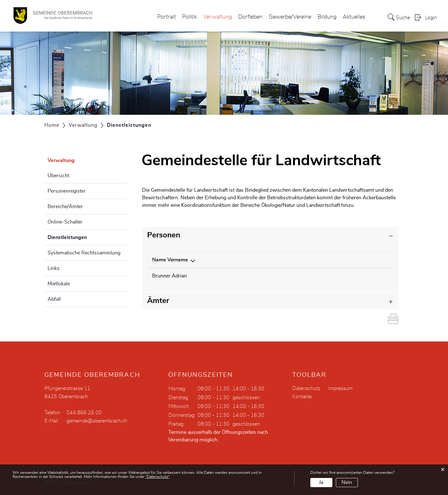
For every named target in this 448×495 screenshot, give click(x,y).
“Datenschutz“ (157, 477)
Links (54, 268)
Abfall (54, 299)
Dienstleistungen (83, 236)
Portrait (167, 17)
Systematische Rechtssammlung (84, 253)
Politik (190, 17)
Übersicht (58, 176)
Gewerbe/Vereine (290, 17)
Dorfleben (250, 17)
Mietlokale (59, 284)
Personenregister (67, 191)
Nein (347, 482)
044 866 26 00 (84, 413)
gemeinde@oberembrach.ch (97, 421)
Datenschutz (306, 388)
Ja (321, 482)
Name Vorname (170, 260)
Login (431, 18)
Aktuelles (354, 17)
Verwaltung (218, 17)
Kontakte (302, 397)
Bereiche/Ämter (65, 207)
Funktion (237, 260)
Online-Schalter (65, 222)
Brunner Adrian (169, 276)
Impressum (340, 388)
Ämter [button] (158, 301)
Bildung (327, 17)
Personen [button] (164, 235)
